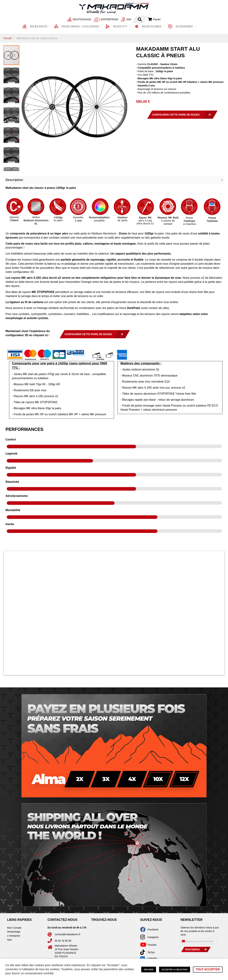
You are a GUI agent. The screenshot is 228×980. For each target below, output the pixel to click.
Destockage (72, 19)
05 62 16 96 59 (63, 941)
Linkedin (149, 958)
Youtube (152, 945)
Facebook (153, 930)
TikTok (151, 952)
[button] (27, 108)
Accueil (8, 38)
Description (14, 180)
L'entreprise (99, 19)
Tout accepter (208, 969)
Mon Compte (14, 928)
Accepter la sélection (175, 970)
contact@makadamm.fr (68, 934)
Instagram (153, 937)
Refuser (149, 970)
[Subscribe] (196, 949)
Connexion (149, 19)
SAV (119, 19)
